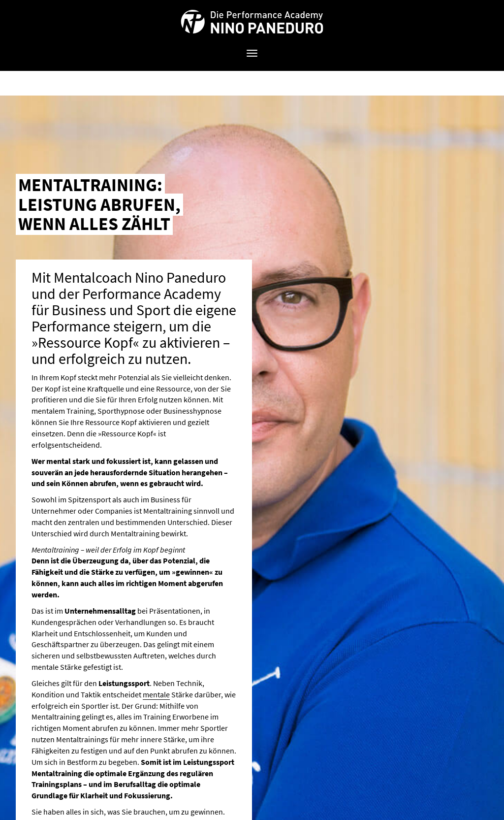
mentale (156, 694)
